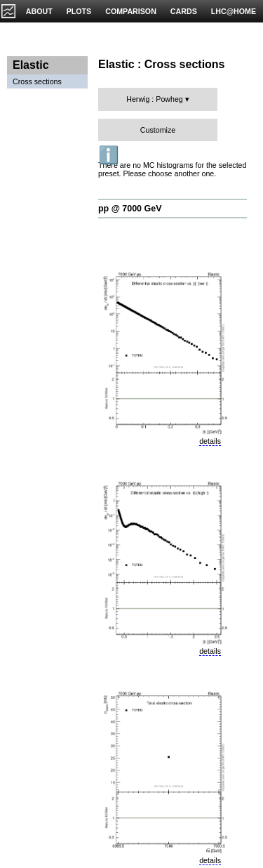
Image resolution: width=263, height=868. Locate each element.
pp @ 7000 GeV (130, 209)
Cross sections (37, 81)
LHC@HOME (234, 11)
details (210, 441)
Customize (158, 130)
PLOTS (79, 11)
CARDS (184, 11)
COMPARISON (131, 11)
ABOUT (39, 11)
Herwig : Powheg (155, 99)
